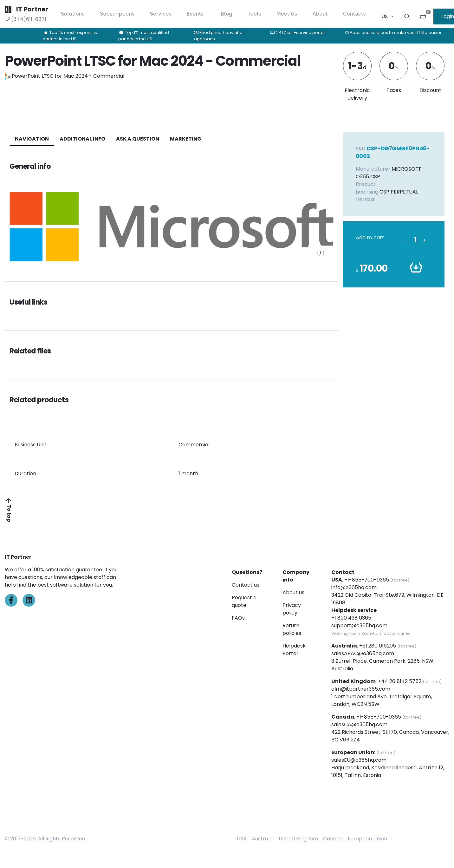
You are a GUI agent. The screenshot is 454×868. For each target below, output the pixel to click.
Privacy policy (292, 609)
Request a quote (244, 601)
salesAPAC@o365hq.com (363, 653)
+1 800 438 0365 (351, 618)
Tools (254, 14)
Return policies (292, 629)
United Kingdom (298, 839)
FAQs (238, 618)
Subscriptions (117, 14)
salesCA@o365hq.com (359, 724)
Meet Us (287, 14)
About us (293, 592)
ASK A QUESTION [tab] (138, 139)
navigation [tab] (32, 139)
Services (161, 14)
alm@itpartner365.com (361, 689)
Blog (227, 14)
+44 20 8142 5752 (400, 681)
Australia (263, 839)
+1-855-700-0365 (367, 580)
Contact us (246, 585)
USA (242, 839)
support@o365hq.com (359, 625)
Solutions (73, 14)
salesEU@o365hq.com (359, 760)
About (320, 14)
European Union (367, 839)
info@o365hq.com (354, 587)
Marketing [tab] (186, 139)
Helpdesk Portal (294, 650)
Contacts (354, 14)
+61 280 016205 (378, 646)
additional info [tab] (82, 139)
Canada (333, 839)
